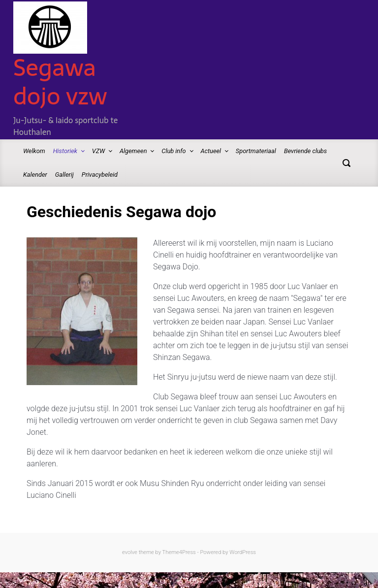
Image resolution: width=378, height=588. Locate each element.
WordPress (243, 552)
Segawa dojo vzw (60, 82)
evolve (130, 552)
